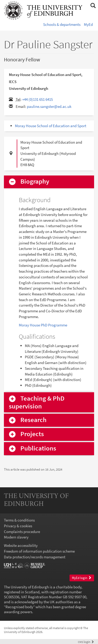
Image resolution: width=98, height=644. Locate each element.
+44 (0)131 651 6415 (38, 99)
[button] (93, 6)
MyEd (88, 24)
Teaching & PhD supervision (37, 402)
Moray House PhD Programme (43, 325)
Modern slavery (16, 537)
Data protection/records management (35, 557)
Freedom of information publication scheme (39, 551)
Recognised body (19, 607)
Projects (32, 434)
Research (33, 420)
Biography (35, 182)
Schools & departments (62, 24)
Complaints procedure (22, 532)
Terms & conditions (19, 520)
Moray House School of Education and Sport (51, 126)
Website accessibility (21, 545)
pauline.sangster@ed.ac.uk (49, 106)
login (86, 642)
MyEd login (82, 578)
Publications (38, 449)
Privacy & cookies (18, 526)
